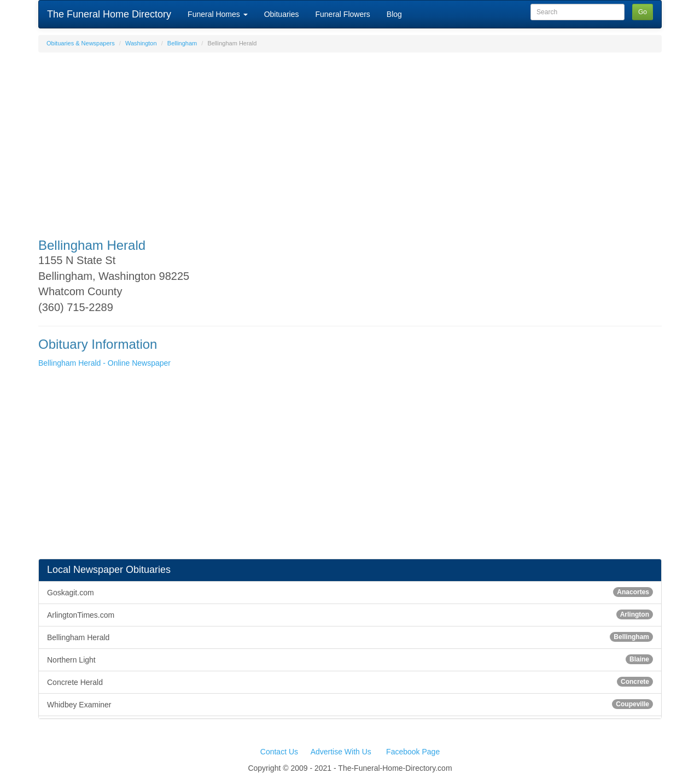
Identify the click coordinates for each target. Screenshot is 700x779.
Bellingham (182, 43)
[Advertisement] (350, 140)
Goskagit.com (350, 592)
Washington (141, 43)
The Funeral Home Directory (109, 14)
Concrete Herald (350, 682)
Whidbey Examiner (350, 704)
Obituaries (282, 14)
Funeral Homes (218, 14)
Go (643, 12)
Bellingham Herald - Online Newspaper (104, 363)
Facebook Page (413, 752)
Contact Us (279, 752)
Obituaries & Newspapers (81, 43)
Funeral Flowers (342, 14)
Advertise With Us (341, 752)
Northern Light (350, 659)
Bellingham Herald (350, 637)
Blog (394, 14)
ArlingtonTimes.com (350, 614)
